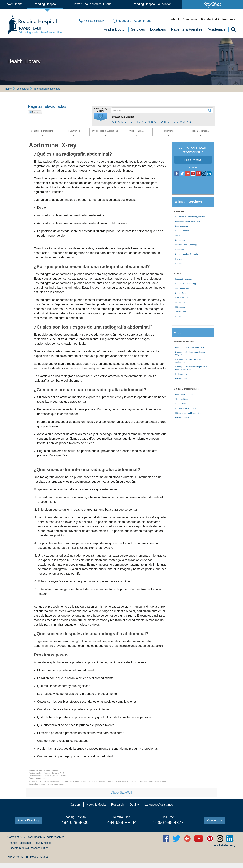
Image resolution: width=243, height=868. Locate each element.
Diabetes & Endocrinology (186, 284)
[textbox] (160, 110)
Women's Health (182, 298)
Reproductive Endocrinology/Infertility (190, 217)
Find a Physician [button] (193, 160)
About (175, 19)
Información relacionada (47, 89)
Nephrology (180, 249)
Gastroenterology (182, 226)
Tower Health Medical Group (92, 4)
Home (8, 89)
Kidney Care (180, 307)
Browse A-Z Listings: (124, 117)
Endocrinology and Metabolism (188, 221)
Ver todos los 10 (182, 418)
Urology (178, 264)
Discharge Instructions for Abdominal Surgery (190, 353)
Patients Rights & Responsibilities (29, 848)
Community (190, 19)
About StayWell (121, 793)
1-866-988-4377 (168, 822)
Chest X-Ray (180, 404)
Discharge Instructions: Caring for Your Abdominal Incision (191, 368)
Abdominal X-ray (182, 399)
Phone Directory (28, 820)
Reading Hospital (45, 4)
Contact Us (215, 820)
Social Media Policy (224, 845)
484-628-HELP (121, 822)
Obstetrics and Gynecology (186, 245)
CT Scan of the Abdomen (185, 408)
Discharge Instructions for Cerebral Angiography (189, 361)
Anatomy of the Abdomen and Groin (190, 347)
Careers (75, 805)
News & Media (96, 805)
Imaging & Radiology (184, 279)
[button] (101, 117)
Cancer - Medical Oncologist (187, 254)
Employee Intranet (37, 857)
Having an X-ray (182, 374)
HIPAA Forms (15, 857)
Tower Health (14, 4)
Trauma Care (181, 312)
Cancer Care (180, 293)
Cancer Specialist (182, 231)
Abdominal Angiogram (184, 394)
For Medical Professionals (218, 19)
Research (117, 805)
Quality (134, 805)
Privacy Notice (43, 843)
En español (23, 89)
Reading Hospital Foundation (152, 4)
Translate (36, 112)
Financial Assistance (19, 843)
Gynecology (180, 240)
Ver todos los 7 (182, 379)
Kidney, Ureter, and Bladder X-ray (189, 413)
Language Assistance (159, 805)
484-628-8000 (75, 822)
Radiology (179, 259)
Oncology (179, 235)
